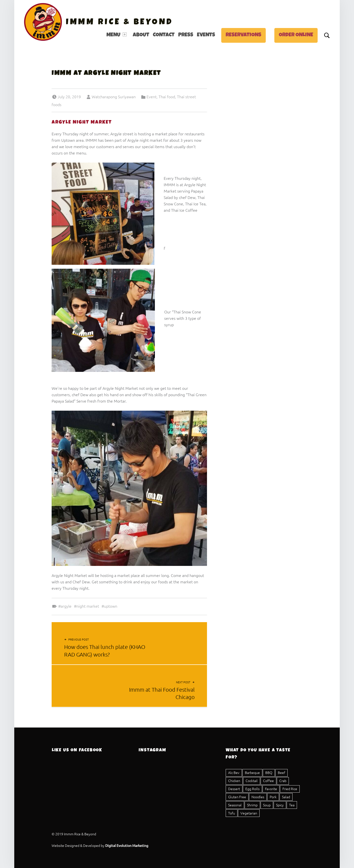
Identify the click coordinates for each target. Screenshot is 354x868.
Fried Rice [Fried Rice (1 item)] (290, 789)
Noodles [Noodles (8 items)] (258, 797)
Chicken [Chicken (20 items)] (234, 781)
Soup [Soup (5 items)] (267, 805)
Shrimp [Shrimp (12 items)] (252, 805)
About (141, 35)
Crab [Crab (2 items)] (283, 781)
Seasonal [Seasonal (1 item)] (235, 805)
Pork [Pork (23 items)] (273, 797)
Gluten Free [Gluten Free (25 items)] (237, 797)
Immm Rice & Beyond (119, 23)
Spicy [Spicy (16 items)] (280, 805)
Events (206, 35)
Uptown (111, 606)
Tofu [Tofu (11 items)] (232, 813)
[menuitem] (118, 35)
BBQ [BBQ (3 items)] (269, 772)
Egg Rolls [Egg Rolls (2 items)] (252, 789)
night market (88, 606)
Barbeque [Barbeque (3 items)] (252, 772)
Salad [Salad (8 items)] (286, 797)
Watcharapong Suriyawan (114, 97)
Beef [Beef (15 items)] (281, 772)
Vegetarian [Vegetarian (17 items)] (249, 813)
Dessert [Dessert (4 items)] (234, 789)
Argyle (66, 606)
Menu (117, 35)
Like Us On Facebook (77, 750)
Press (186, 35)
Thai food (167, 97)
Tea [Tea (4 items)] (292, 805)
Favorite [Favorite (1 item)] (271, 789)
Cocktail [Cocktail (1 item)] (252, 781)
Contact (164, 35)
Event (152, 97)
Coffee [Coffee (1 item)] (268, 781)
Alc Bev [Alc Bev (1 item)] (234, 772)
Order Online (296, 35)
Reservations (243, 35)
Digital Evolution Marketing (127, 845)
